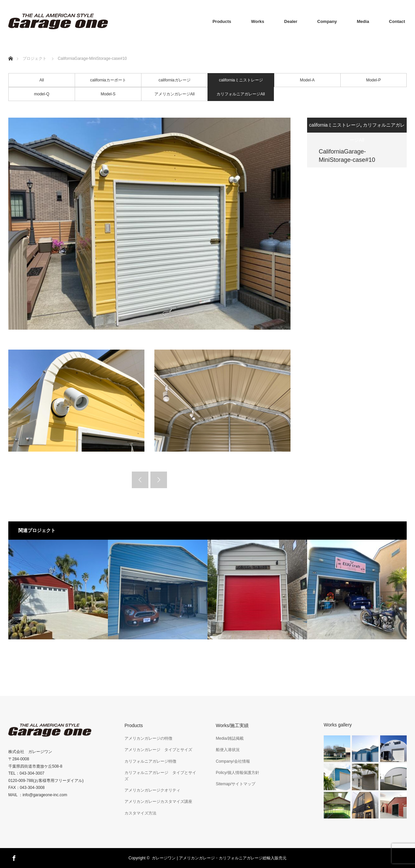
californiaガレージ (174, 80)
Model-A (307, 80)
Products (222, 21)
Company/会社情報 (233, 761)
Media (363, 21)
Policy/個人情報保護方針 (238, 773)
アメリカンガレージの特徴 (148, 738)
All (42, 80)
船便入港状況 (228, 750)
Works (258, 21)
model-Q (41, 94)
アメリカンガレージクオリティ (152, 790)
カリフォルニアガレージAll (241, 94)
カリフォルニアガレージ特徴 (150, 761)
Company (327, 21)
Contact (397, 21)
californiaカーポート (108, 80)
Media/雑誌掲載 (230, 738)
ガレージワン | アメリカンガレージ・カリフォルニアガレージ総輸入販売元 (219, 858)
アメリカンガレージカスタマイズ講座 (158, 802)
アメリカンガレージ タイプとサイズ (158, 750)
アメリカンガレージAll (174, 94)
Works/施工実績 (232, 725)
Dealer (291, 21)
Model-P (374, 80)
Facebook (13, 857)
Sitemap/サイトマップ (236, 784)
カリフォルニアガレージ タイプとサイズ (160, 776)
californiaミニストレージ (241, 80)
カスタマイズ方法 (140, 813)
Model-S (108, 94)
